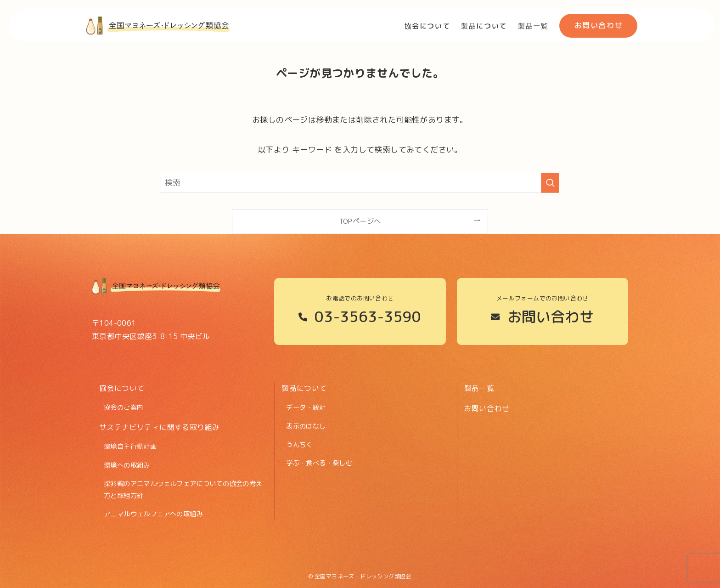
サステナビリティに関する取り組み (159, 427)
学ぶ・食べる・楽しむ (319, 463)
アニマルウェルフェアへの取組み (153, 514)
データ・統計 (306, 407)
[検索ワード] (360, 183)
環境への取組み (127, 465)
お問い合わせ (487, 408)
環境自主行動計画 (130, 447)
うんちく (299, 445)
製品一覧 (479, 388)
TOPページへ (360, 221)
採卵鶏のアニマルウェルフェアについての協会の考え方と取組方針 (183, 490)
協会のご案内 (124, 407)
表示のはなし (306, 426)
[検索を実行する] (550, 183)
